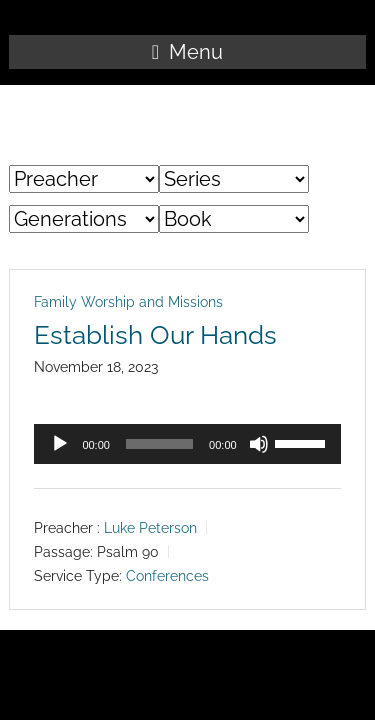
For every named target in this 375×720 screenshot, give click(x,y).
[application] (187, 444)
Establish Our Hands (155, 335)
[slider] (159, 444)
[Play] (60, 444)
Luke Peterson (150, 528)
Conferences (167, 576)
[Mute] (259, 444)
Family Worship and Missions (128, 302)
